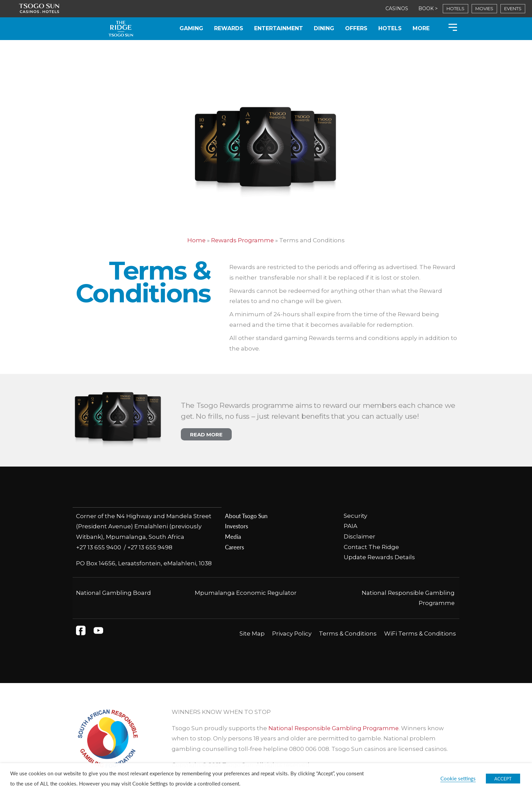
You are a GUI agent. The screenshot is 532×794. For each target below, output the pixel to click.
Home (196, 240)
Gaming (191, 28)
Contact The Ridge (371, 547)
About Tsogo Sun (246, 516)
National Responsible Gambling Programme (334, 728)
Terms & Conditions (348, 633)
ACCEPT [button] (503, 779)
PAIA (350, 526)
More (421, 28)
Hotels (390, 28)
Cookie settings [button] (458, 778)
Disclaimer (359, 536)
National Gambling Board (113, 592)
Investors (236, 526)
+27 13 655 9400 (100, 547)
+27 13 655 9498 (150, 547)
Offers (356, 28)
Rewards (229, 28)
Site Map (252, 633)
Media (233, 536)
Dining (324, 28)
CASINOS (397, 8)
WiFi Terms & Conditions (420, 633)
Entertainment (279, 28)
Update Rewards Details (379, 557)
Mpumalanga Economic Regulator (245, 592)
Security (355, 516)
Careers (234, 547)
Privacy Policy (292, 633)
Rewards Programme (243, 240)
